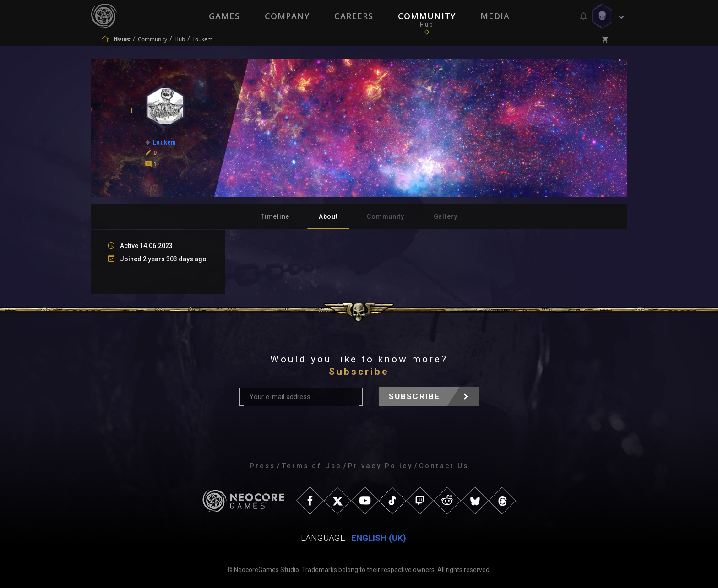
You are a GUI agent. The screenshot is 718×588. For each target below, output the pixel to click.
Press (262, 466)
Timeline (275, 216)
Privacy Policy (380, 466)
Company (287, 16)
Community (427, 16)
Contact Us (444, 466)
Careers (354, 16)
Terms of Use (312, 466)
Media (495, 16)
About (328, 216)
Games (224, 16)
